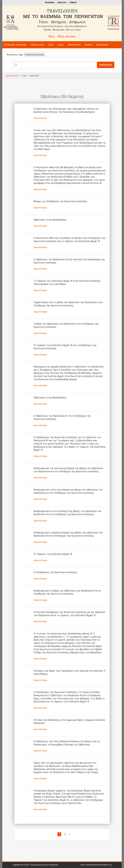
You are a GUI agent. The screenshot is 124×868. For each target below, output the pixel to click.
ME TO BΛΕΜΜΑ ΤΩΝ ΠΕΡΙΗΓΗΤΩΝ (63, 16)
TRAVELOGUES (62, 11)
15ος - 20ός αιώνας (62, 36)
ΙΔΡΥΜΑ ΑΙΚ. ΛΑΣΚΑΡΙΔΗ (15, 45)
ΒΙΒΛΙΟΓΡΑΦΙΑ (74, 45)
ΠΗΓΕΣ (61, 45)
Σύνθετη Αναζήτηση (34, 55)
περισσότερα (40, 118)
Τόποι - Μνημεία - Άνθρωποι (62, 22)
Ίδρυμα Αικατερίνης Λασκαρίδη (44, 865)
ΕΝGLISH (62, 3)
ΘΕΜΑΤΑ (88, 45)
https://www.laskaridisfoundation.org (96, 865)
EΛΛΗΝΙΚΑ (50, 3)
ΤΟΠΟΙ (51, 45)
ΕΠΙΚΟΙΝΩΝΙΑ (102, 45)
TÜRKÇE (73, 3)
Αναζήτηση (106, 65)
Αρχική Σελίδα (12, 76)
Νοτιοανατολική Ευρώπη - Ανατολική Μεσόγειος (62, 26)
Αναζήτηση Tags (15, 55)
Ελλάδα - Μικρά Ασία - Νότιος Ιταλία (62, 30)
